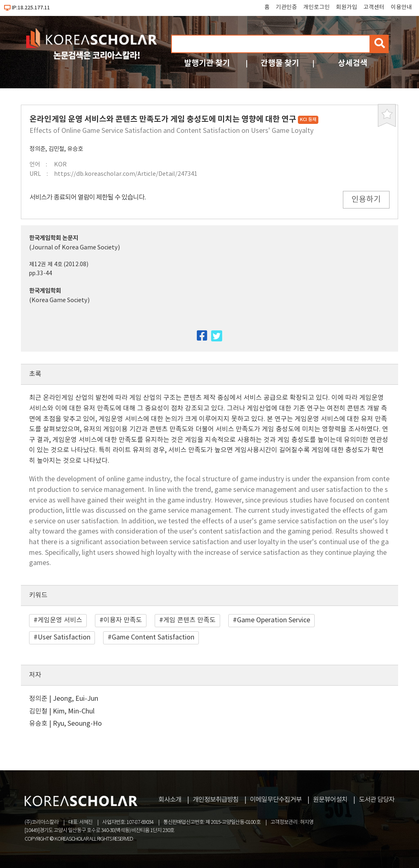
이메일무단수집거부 (276, 800)
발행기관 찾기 (207, 63)
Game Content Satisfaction (153, 637)
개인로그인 (317, 7)
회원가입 (347, 7)
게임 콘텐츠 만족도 (189, 620)
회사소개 (170, 800)
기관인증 (286, 7)
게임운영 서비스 (60, 620)
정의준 (37, 149)
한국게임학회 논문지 (54, 238)
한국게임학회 (45, 291)
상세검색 (353, 63)
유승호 (75, 149)
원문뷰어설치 (330, 800)
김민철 (56, 149)
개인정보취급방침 (216, 800)
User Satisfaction (64, 637)
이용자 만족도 (123, 620)
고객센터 (374, 7)
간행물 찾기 (280, 63)
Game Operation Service (274, 620)
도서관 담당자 (377, 800)
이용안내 (401, 7)
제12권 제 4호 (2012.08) (59, 265)
